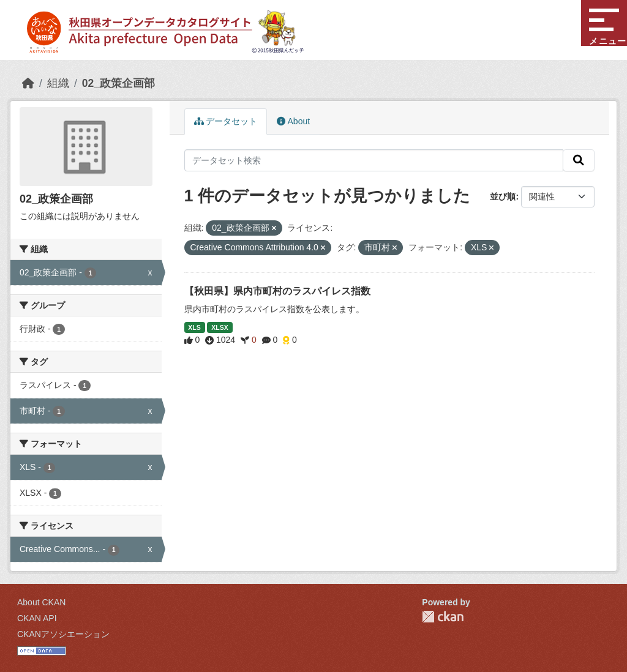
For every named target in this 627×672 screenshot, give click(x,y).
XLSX (220, 327)
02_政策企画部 (118, 83)
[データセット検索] (374, 160)
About (293, 121)
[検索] (579, 160)
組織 (58, 83)
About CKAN (41, 602)
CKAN (443, 617)
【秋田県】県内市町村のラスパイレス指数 (277, 291)
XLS (194, 327)
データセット (226, 121)
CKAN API (37, 618)
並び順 (503, 196)
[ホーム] (28, 83)
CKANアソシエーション (63, 634)
